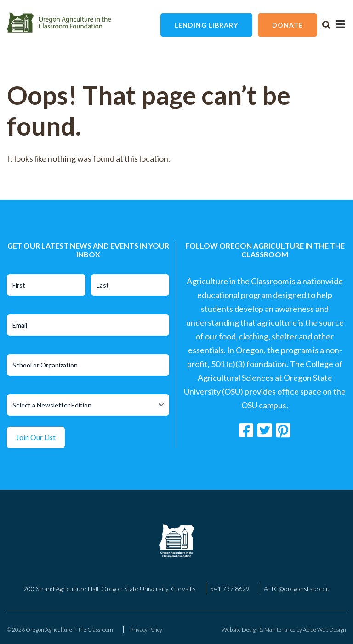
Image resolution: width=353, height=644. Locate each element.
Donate (288, 25)
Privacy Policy (146, 630)
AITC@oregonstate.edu (297, 589)
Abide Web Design (325, 630)
